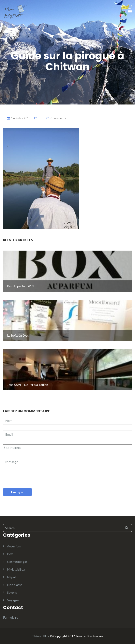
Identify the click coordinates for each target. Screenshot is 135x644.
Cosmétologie (17, 562)
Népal (11, 577)
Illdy (46, 636)
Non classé (15, 585)
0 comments (58, 118)
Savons (12, 592)
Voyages (13, 600)
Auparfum (14, 546)
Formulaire (11, 617)
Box (10, 554)
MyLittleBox (16, 569)
